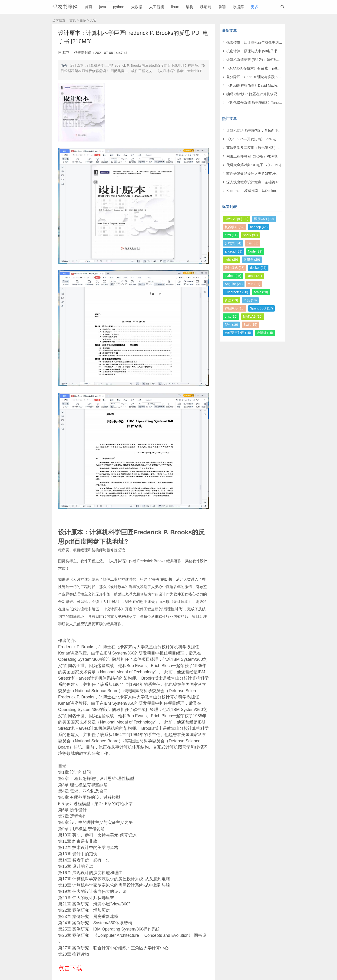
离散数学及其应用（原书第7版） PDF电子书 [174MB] (268, 148)
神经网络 (235, 308)
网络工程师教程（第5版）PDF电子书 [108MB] (262, 156)
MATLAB (253, 316)
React (254, 276)
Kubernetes (236, 292)
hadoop (259, 227)
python (119, 7)
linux (175, 7)
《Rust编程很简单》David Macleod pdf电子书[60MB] (267, 85)
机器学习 (235, 227)
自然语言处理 (238, 333)
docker (258, 268)
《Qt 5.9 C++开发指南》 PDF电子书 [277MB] (262, 139)
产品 (250, 300)
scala (261, 292)
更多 (254, 7)
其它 (93, 20)
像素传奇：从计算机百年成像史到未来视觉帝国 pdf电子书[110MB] (278, 42)
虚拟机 (265, 333)
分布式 (233, 243)
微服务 (252, 260)
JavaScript (237, 219)
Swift (250, 325)
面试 (231, 260)
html (231, 235)
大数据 (137, 7)
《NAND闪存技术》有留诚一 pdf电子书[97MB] (262, 68)
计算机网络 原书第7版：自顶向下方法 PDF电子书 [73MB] (271, 130)
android (234, 251)
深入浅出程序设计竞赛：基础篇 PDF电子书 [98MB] (266, 182)
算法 (231, 300)
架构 (189, 7)
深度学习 (264, 219)
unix (231, 316)
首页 (89, 7)
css (253, 243)
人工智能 (157, 7)
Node (255, 251)
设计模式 (235, 268)
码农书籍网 (65, 7)
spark (250, 235)
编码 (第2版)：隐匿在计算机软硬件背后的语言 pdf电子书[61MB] (276, 94)
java (103, 7)
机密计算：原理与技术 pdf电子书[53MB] (258, 51)
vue (254, 284)
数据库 (238, 7)
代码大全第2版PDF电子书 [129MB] (253, 165)
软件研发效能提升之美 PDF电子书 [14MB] (259, 173)
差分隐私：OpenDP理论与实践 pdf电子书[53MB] (264, 77)
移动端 (206, 7)
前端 (222, 7)
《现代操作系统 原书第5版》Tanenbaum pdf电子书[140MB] (273, 103)
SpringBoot (261, 308)
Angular (234, 284)
